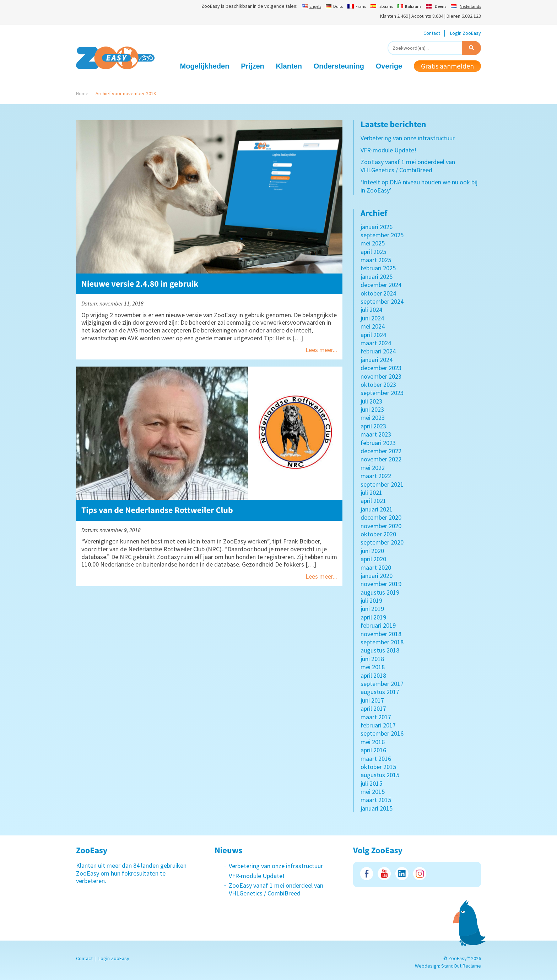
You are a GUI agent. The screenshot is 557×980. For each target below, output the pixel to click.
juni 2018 (372, 659)
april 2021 (373, 501)
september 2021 (382, 484)
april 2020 (373, 559)
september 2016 (382, 733)
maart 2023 (376, 434)
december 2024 (381, 285)
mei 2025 (373, 243)
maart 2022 (376, 476)
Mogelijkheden (205, 66)
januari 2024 (377, 360)
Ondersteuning (339, 66)
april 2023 (373, 426)
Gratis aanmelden (447, 66)
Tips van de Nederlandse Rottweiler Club (157, 510)
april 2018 (373, 675)
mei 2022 (373, 468)
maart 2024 (376, 343)
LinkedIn (402, 874)
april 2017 (373, 708)
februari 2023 (378, 443)
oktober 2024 (378, 293)
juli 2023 (371, 401)
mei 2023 (373, 418)
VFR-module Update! (388, 150)
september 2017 (382, 684)
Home (82, 93)
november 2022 (381, 459)
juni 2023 (372, 409)
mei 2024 (373, 326)
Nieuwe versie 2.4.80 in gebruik (140, 284)
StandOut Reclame (461, 966)
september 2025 (382, 235)
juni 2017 (372, 700)
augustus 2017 (380, 692)
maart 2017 (376, 717)
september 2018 (382, 642)
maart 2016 (376, 759)
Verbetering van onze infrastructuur (408, 138)
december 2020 (381, 517)
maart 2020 (376, 567)
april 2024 (373, 335)
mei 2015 (373, 792)
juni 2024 (372, 318)
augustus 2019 (380, 592)
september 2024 (382, 301)
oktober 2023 (378, 385)
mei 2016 (373, 742)
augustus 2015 (380, 775)
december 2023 (381, 368)
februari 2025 (378, 268)
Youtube (384, 874)
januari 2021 (377, 509)
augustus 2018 (380, 650)
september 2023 (382, 393)
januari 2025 (377, 277)
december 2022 (381, 451)
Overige (389, 66)
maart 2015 (376, 800)
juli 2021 (371, 492)
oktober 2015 (378, 767)
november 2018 (381, 634)
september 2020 (382, 542)
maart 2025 (376, 260)
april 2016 (373, 750)
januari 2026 (377, 227)
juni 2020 (372, 551)
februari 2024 (378, 351)
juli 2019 (371, 600)
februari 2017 (378, 725)
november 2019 (381, 584)
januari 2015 (377, 808)
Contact (432, 33)
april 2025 (373, 252)
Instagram (420, 874)
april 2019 (373, 617)
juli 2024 (371, 310)
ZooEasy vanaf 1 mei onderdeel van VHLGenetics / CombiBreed (408, 166)
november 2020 (381, 526)
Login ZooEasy (466, 33)
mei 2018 (373, 667)
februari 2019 (378, 625)
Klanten (289, 66)
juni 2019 (372, 609)
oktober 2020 (378, 534)
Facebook (366, 874)
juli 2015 (371, 783)
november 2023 (381, 376)
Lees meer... (321, 350)
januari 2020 (377, 576)
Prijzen (253, 66)
